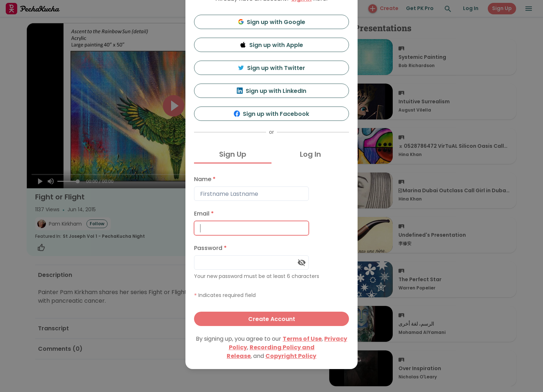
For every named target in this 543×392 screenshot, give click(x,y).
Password (210, 248)
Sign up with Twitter (271, 68)
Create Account (272, 319)
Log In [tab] (310, 154)
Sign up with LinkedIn (272, 91)
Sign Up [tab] (233, 154)
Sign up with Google (272, 22)
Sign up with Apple (271, 45)
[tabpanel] (271, 249)
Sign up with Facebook (272, 114)
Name (205, 179)
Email (204, 214)
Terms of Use (302, 339)
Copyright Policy (291, 356)
